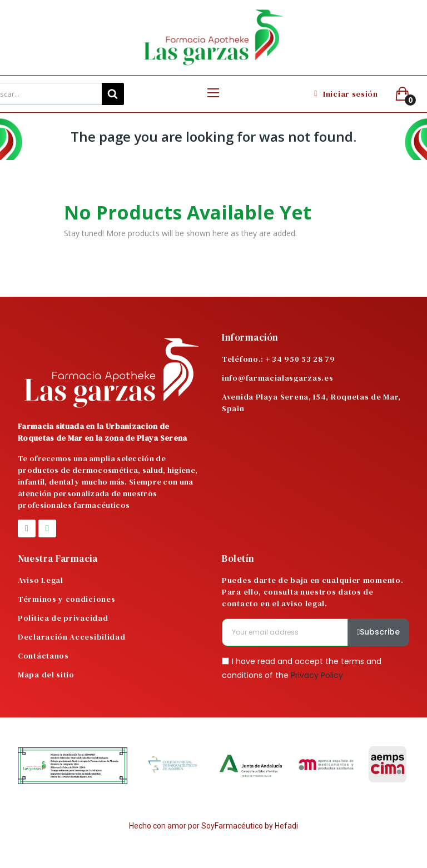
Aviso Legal (41, 580)
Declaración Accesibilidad (72, 637)
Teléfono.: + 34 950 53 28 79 (279, 359)
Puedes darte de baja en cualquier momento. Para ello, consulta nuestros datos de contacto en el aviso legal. (312, 592)
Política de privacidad (63, 618)
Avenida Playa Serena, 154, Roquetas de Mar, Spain (311, 403)
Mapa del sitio (46, 675)
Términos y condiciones (66, 599)
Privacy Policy (317, 675)
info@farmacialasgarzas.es (278, 378)
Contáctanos (43, 656)
